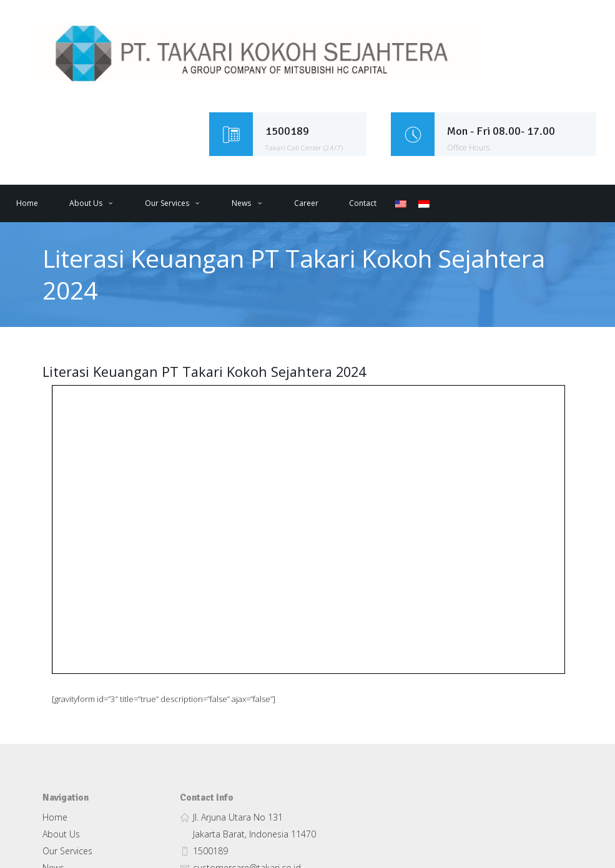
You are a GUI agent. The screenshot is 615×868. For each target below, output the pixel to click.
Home (27, 203)
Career (306, 203)
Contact (363, 203)
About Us (86, 203)
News (241, 203)
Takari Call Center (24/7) (306, 148)
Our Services (167, 203)
